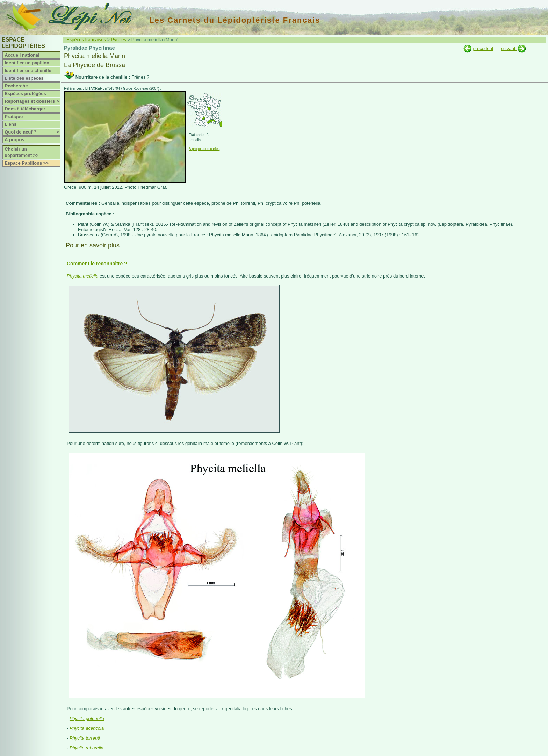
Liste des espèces (24, 78)
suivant (509, 48)
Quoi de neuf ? (32, 132)
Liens (10, 124)
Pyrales (119, 40)
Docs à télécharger (25, 109)
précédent (483, 48)
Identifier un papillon (27, 63)
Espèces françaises (86, 40)
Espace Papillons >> (27, 163)
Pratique (14, 117)
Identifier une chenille (28, 70)
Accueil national (22, 55)
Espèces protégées (25, 93)
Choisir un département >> (21, 152)
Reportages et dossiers (32, 101)
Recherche (16, 86)
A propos (15, 140)
